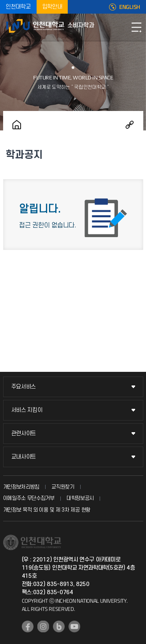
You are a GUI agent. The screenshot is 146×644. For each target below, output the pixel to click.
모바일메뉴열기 (136, 27)
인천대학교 (18, 7)
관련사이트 (24, 434)
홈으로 (17, 125)
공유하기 (130, 125)
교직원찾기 (63, 487)
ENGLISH (130, 7)
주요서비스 (24, 387)
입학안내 (52, 7)
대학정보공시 (80, 498)
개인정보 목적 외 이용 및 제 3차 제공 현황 (47, 510)
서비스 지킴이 (27, 410)
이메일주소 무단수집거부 (29, 498)
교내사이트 (24, 457)
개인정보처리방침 (21, 487)
